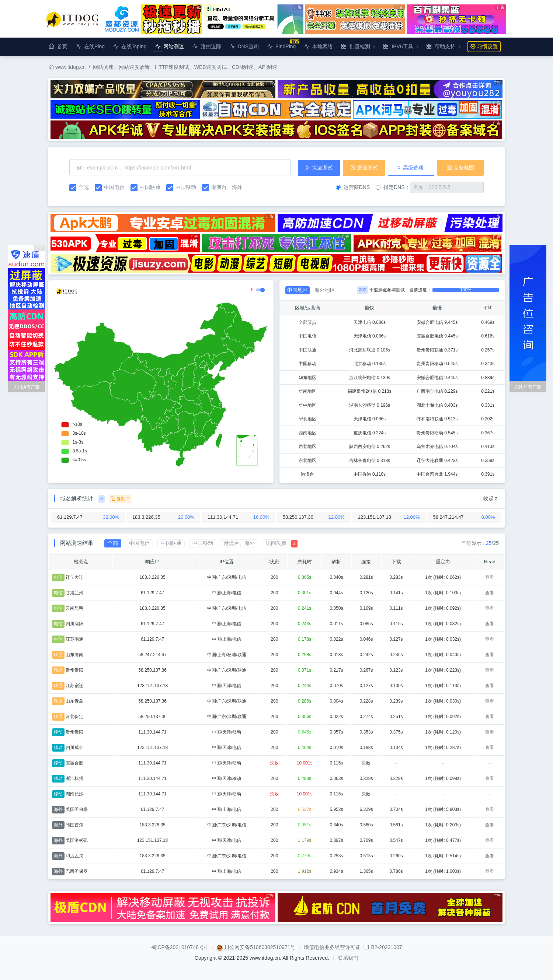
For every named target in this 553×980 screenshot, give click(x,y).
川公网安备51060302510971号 (260, 947)
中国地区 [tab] (298, 290)
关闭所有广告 (27, 387)
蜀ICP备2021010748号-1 (180, 947)
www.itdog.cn (67, 67)
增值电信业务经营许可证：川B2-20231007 (353, 947)
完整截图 (460, 168)
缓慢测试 (364, 168)
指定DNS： (393, 187)
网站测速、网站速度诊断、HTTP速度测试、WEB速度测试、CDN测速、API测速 (185, 67)
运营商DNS (353, 187)
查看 (490, 577)
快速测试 (319, 168)
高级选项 (410, 168)
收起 (491, 498)
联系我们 (348, 958)
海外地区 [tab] (325, 290)
